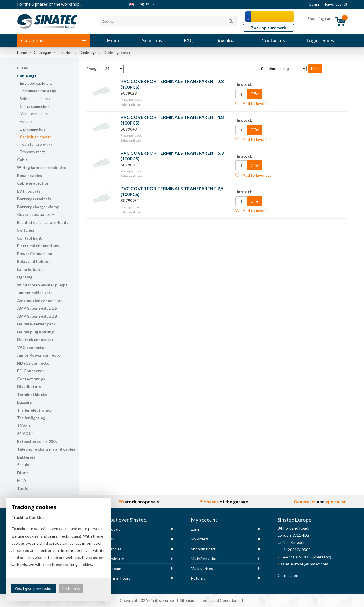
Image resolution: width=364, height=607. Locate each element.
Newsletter (114, 559)
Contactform (289, 575)
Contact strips (31, 379)
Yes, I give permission (34, 588)
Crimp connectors (35, 106)
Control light (29, 238)
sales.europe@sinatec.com (304, 564)
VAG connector (32, 347)
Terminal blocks (32, 394)
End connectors (33, 129)
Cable (22, 160)
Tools (22, 488)
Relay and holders (34, 261)
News (109, 539)
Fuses (22, 68)
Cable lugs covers (36, 137)
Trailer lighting (31, 418)
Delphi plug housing (35, 332)
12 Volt (24, 426)
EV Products (29, 191)
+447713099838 (296, 557)
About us (112, 529)
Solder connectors (35, 99)
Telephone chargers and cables (46, 449)
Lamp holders (30, 269)
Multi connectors (34, 114)
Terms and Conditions (220, 600)
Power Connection (35, 254)
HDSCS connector (34, 363)
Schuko (24, 465)
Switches (26, 230)
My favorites (202, 568)
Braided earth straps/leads (43, 222)
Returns (198, 578)
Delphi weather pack (36, 324)
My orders (200, 539)
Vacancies (113, 549)
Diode (23, 473)
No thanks (71, 588)
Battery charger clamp (38, 207)
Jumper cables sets (35, 293)
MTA (22, 480)
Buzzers (24, 402)
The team (112, 568)
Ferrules (27, 121)
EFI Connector (31, 371)
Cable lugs (27, 76)
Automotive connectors (40, 301)
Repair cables (30, 175)
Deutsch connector (35, 339)
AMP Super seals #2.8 (37, 316)
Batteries (26, 457)
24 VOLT (25, 433)
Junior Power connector (40, 355)
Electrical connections (38, 246)
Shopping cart (203, 549)
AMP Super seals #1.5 (37, 308)
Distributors (29, 386)
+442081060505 (296, 550)
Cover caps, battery (36, 214)
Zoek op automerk (269, 28)
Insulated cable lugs (36, 83)
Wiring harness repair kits (42, 167)
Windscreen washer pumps (42, 285)
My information (204, 559)
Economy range (33, 152)
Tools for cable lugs (36, 144)
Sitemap (187, 600)
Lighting (25, 277)
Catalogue (54, 41)
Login (196, 529)
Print (315, 69)
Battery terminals (34, 199)
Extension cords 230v (37, 441)
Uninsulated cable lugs (38, 91)
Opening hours (117, 578)
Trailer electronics (35, 410)
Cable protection (33, 183)
